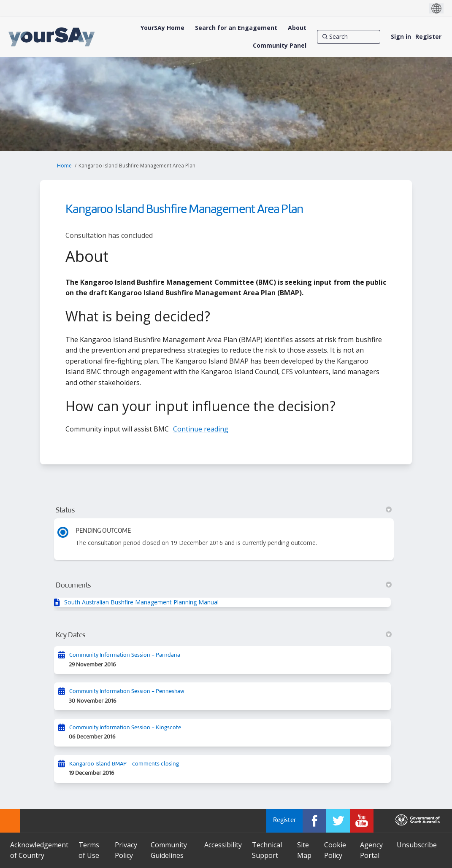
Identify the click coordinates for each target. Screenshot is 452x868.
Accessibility (223, 845)
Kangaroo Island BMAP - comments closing (124, 764)
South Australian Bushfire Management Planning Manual (141, 602)
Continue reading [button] (201, 429)
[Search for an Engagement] (236, 28)
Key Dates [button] (223, 635)
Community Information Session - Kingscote (125, 728)
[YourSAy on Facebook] (314, 821)
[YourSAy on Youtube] (362, 821)
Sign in (401, 36)
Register (428, 36)
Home (64, 166)
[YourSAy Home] (162, 28)
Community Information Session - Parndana (125, 655)
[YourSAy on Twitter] (338, 821)
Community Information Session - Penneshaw (127, 691)
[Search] (349, 37)
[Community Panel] (280, 46)
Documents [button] (223, 585)
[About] (297, 28)
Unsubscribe (417, 845)
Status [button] (223, 510)
